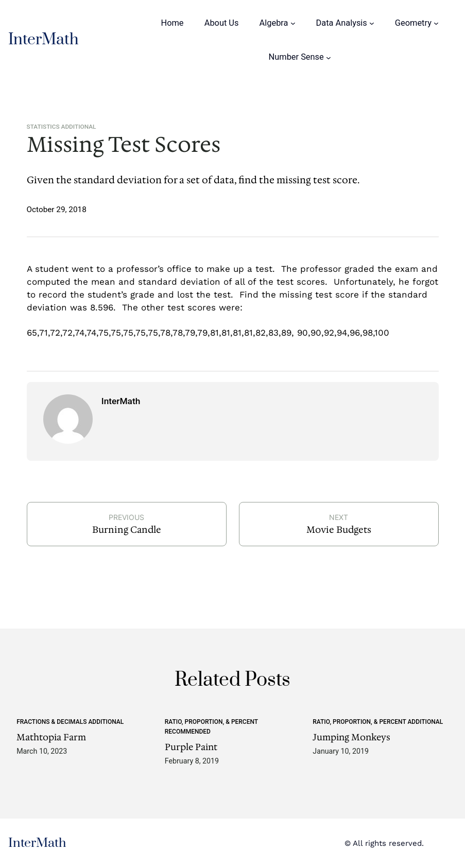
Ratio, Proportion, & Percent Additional (378, 722)
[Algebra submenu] (293, 23)
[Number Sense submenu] (329, 58)
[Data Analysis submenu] (372, 23)
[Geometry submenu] (436, 23)
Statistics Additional (62, 127)
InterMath (44, 40)
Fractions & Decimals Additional (70, 722)
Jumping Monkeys (351, 737)
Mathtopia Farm (51, 737)
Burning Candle (127, 530)
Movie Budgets (339, 530)
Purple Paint (191, 747)
